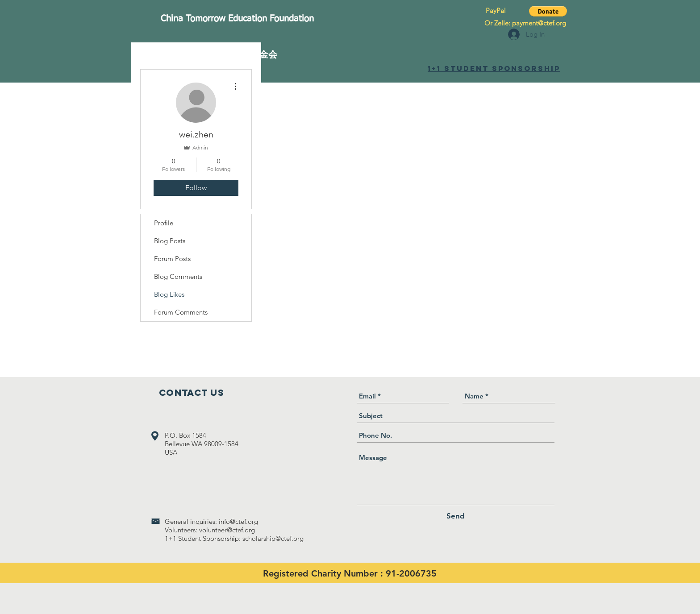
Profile (164, 223)
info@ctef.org (238, 521)
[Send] (456, 516)
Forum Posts (172, 259)
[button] (548, 11)
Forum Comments (181, 312)
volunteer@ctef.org (227, 530)
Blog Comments (178, 276)
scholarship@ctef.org (273, 538)
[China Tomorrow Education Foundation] (237, 19)
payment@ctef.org (539, 23)
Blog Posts (170, 241)
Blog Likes (169, 294)
